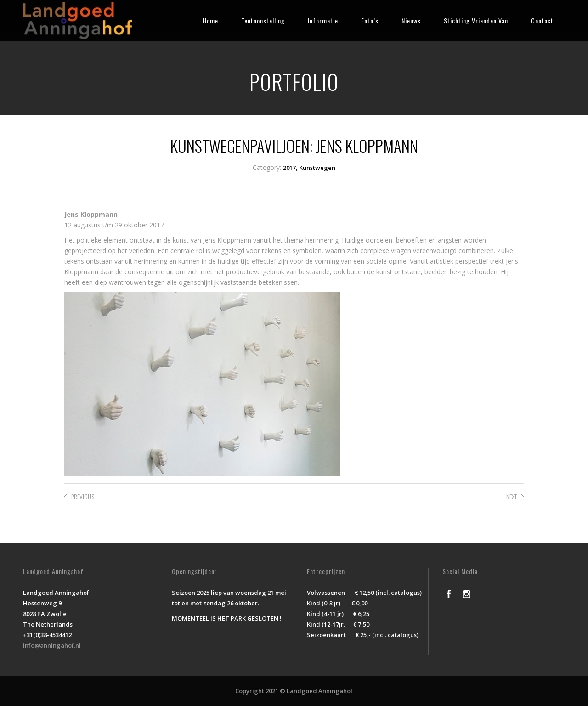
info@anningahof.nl (52, 645)
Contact (542, 20)
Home (210, 20)
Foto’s (370, 20)
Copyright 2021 (257, 691)
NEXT (512, 496)
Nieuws (411, 20)
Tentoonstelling (263, 20)
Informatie (323, 20)
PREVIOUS (83, 496)
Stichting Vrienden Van (476, 20)
